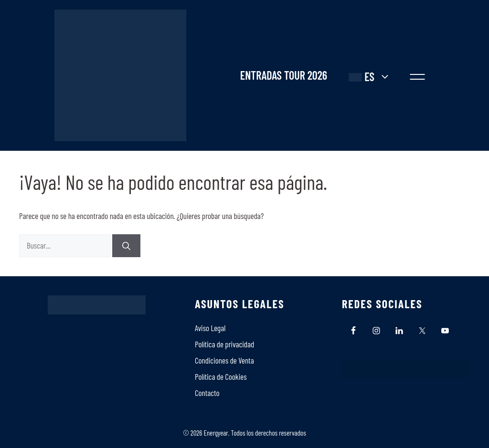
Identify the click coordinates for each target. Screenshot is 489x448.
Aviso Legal (210, 328)
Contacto (207, 393)
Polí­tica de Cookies (221, 376)
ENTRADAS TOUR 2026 (284, 75)
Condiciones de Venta (224, 360)
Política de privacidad (224, 344)
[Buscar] (126, 246)
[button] (417, 75)
